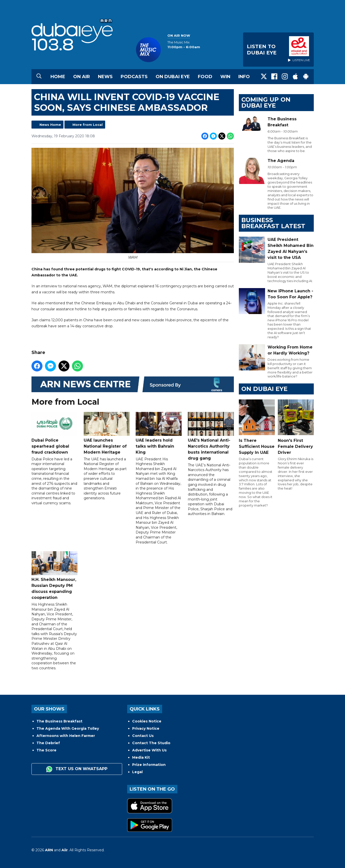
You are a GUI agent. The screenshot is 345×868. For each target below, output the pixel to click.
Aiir (65, 850)
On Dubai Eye (173, 77)
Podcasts (134, 77)
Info (244, 77)
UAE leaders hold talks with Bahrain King (159, 433)
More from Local (88, 125)
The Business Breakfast (59, 721)
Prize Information (149, 765)
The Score (46, 750)
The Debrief (48, 743)
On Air (82, 77)
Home (58, 77)
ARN (49, 850)
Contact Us (143, 736)
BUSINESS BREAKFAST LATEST (273, 223)
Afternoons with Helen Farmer (66, 736)
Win (225, 77)
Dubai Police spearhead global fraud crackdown (54, 433)
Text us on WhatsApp (77, 769)
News (105, 77)
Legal (137, 772)
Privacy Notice (146, 728)
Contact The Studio (151, 743)
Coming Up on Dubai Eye (266, 102)
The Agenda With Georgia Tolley (68, 728)
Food (205, 77)
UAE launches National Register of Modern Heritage (106, 433)
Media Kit (141, 757)
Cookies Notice (147, 721)
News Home (50, 125)
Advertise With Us (149, 750)
